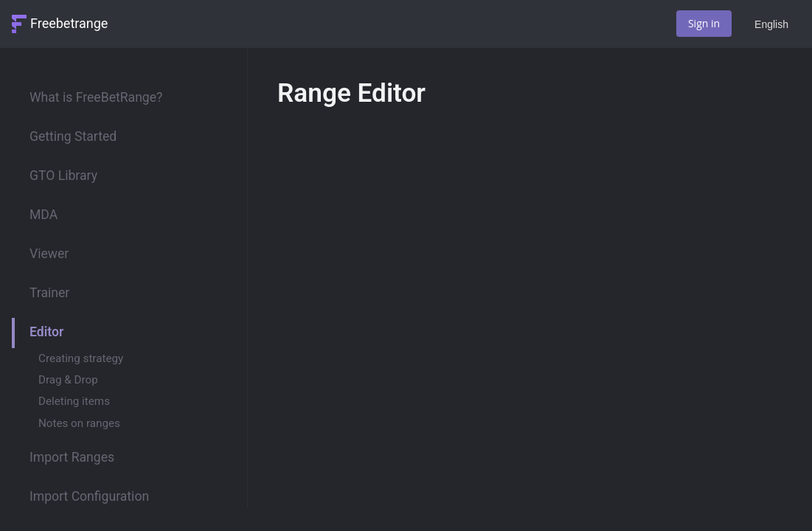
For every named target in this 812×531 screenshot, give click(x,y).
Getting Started (73, 136)
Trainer (49, 293)
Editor (46, 332)
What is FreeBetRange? (96, 97)
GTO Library (63, 176)
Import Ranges (72, 457)
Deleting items (74, 401)
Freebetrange (69, 23)
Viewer (49, 254)
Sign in (704, 23)
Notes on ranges (79, 423)
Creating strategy (81, 358)
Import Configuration (89, 496)
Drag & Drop (68, 380)
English (771, 24)
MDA (44, 215)
